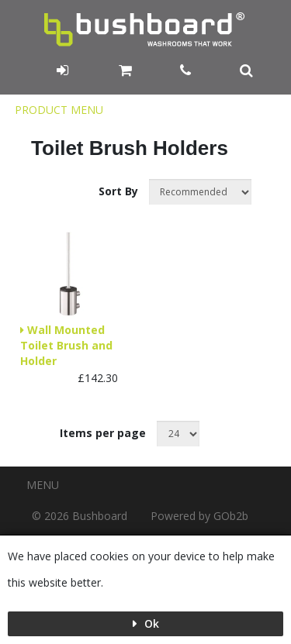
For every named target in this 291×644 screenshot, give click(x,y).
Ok (150, 623)
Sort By (120, 191)
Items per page (103, 433)
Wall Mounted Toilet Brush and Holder (66, 345)
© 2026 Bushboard (80, 516)
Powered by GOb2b (199, 516)
